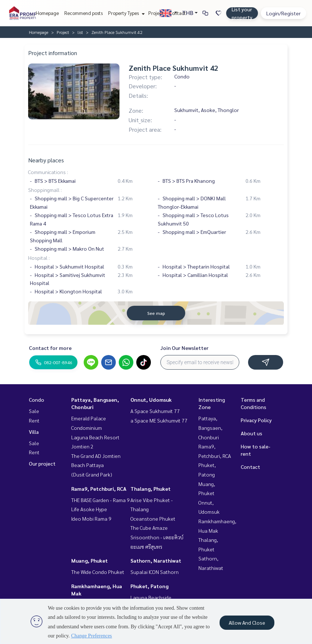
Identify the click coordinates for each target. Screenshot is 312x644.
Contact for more (50, 348)
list (80, 32)
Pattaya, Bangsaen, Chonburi (210, 427)
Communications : (48, 172)
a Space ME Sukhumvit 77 (159, 420)
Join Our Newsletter (184, 348)
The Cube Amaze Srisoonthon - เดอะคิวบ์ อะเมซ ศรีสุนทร (157, 537)
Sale (34, 411)
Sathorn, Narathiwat (156, 560)
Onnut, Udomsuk (151, 400)
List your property (242, 13)
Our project (42, 463)
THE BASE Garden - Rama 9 (100, 500)
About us (252, 433)
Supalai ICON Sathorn (155, 572)
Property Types (125, 13)
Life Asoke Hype (89, 509)
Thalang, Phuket (151, 489)
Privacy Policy (256, 420)
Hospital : (39, 258)
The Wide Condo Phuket (98, 572)
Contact (178, 13)
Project (156, 13)
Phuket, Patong (149, 586)
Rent (34, 420)
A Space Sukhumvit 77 (155, 411)
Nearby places (46, 160)
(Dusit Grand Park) (92, 474)
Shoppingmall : (45, 190)
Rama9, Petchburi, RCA (99, 489)
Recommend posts (83, 13)
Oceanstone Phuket (153, 518)
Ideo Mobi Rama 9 (91, 518)
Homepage (47, 13)
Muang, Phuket (90, 560)
